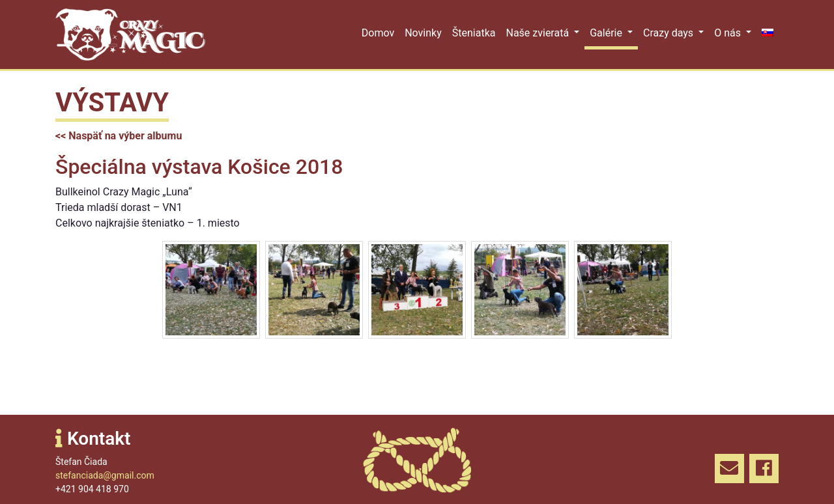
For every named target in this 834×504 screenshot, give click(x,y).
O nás (729, 33)
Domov (378, 33)
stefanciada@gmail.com (105, 475)
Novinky (423, 33)
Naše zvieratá (539, 33)
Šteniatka (474, 33)
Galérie (607, 33)
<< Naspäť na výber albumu (119, 136)
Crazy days (669, 33)
